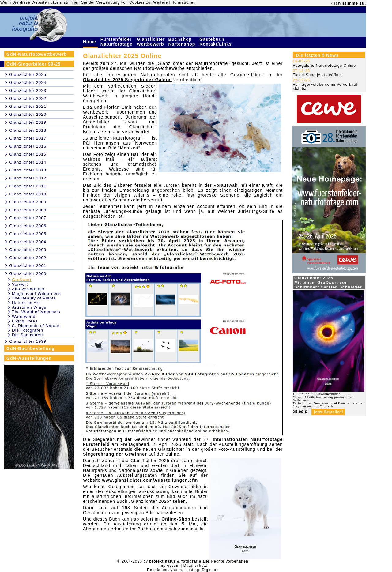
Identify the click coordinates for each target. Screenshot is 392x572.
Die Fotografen (28, 330)
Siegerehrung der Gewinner (115, 454)
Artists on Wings (29, 307)
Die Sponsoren (27, 335)
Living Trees (25, 321)
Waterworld (24, 316)
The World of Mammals (36, 312)
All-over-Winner (28, 289)
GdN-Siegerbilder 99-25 (34, 64)
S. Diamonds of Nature (36, 326)
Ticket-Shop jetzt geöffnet (317, 75)
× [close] (332, 3)
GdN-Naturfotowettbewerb (37, 54)
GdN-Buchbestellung (30, 348)
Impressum (169, 566)
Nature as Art (26, 303)
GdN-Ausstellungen (29, 358)
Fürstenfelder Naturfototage (117, 42)
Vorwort (20, 284)
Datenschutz (195, 566)
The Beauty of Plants (34, 298)
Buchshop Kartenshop (182, 42)
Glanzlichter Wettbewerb (151, 42)
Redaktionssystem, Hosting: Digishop (183, 570)
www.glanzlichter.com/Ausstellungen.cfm (150, 480)
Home (90, 42)
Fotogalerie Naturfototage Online (324, 66)
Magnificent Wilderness (36, 294)
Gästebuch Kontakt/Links (216, 42)
